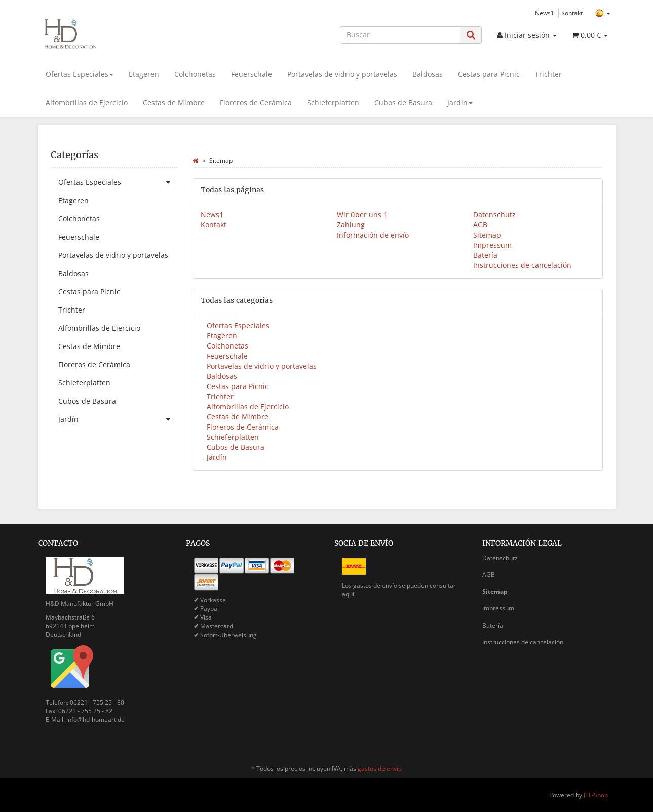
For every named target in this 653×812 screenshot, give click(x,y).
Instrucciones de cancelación (522, 265)
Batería (485, 255)
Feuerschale (252, 74)
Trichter (548, 74)
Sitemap (487, 235)
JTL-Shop (596, 795)
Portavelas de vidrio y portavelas (342, 74)
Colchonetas (195, 74)
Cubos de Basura (403, 103)
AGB (480, 225)
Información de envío (373, 235)
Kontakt (572, 13)
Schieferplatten (333, 103)
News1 (545, 13)
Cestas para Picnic (489, 74)
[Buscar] (400, 35)
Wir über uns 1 (362, 215)
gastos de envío (380, 769)
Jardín (460, 103)
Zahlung (351, 225)
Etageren (144, 74)
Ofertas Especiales (80, 74)
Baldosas (428, 74)
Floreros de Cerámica (256, 103)
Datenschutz (494, 215)
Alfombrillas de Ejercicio (87, 103)
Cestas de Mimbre (174, 103)
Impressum (492, 245)
